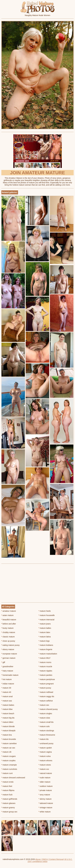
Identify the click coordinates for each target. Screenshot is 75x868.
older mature (44, 782)
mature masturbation (48, 654)
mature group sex (9, 812)
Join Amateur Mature (37, 173)
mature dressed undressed (13, 778)
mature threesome (47, 735)
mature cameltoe (9, 743)
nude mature (44, 778)
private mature (45, 790)
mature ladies (45, 628)
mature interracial (46, 620)
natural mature (45, 773)
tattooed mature (46, 803)
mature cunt (7, 773)
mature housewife (47, 615)
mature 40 (6, 692)
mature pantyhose (47, 679)
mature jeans (45, 624)
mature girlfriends (9, 799)
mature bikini (7, 722)
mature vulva (45, 756)
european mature (9, 654)
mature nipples (45, 671)
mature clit (6, 752)
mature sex (44, 705)
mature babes (8, 705)
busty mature (7, 628)
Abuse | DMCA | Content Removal (49, 859)
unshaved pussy (46, 743)
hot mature (6, 679)
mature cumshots (9, 769)
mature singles (45, 714)
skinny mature (45, 799)
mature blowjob (8, 731)
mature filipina (8, 790)
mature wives (45, 765)
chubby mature (8, 632)
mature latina (45, 637)
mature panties (45, 675)
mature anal (7, 696)
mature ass (7, 701)
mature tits (44, 739)
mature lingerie (45, 649)
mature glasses (8, 803)
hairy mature (7, 671)
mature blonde (8, 726)
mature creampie (9, 765)
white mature (45, 812)
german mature (8, 658)
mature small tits (46, 722)
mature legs (44, 641)
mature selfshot (46, 701)
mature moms (45, 662)
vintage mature (45, 808)
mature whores (45, 761)
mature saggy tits (46, 696)
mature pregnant (46, 684)
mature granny (8, 808)
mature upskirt (45, 748)
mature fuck (7, 795)
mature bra (7, 735)
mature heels (45, 611)
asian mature (7, 615)
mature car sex (8, 748)
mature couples (8, 761)
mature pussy (45, 688)
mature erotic (7, 782)
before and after (9, 624)
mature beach (8, 714)
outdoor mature (46, 786)
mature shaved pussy (48, 709)
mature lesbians (46, 645)
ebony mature (8, 649)
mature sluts (44, 718)
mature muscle (45, 666)
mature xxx (44, 769)
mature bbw (7, 709)
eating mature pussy (10, 645)
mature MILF (45, 658)
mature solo (44, 726)
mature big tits (8, 718)
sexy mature (44, 795)
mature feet (7, 786)
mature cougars (9, 756)
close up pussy (8, 641)
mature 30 (6, 688)
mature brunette (9, 739)
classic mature (8, 637)
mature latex (44, 632)
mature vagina (45, 752)
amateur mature (9, 611)
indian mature (8, 684)
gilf (3, 662)
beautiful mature (9, 620)
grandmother (7, 666)
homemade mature (10, 675)
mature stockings (46, 731)
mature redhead (46, 692)
